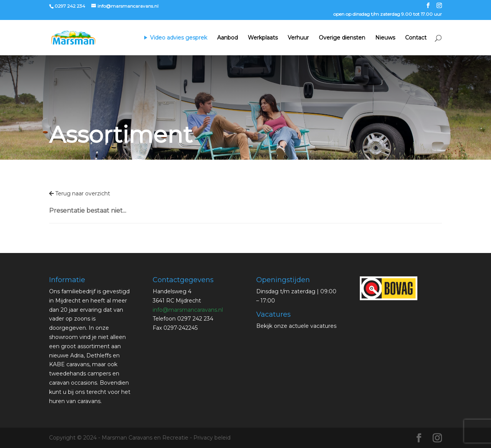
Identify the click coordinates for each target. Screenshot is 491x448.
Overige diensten (342, 38)
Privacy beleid (212, 438)
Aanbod (227, 38)
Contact (416, 38)
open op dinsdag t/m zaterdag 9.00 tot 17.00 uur (388, 14)
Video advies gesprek (179, 38)
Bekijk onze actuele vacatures (296, 326)
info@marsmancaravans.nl (188, 310)
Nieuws (385, 38)
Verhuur (298, 38)
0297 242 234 (70, 6)
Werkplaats (263, 38)
